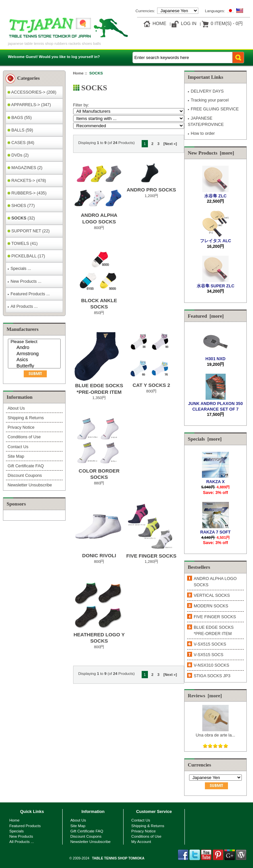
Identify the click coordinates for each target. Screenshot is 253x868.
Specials (16, 831)
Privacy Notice (21, 427)
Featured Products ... (29, 294)
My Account (141, 841)
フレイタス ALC (216, 238)
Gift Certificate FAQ (26, 466)
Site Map (16, 456)
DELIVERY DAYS (206, 91)
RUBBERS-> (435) (27, 193)
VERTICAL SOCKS (212, 595)
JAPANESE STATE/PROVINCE (206, 121)
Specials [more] (205, 439)
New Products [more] (211, 153)
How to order (201, 133)
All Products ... (23, 306)
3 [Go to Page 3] (158, 144)
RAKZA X (215, 479)
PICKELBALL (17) (26, 256)
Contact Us (18, 447)
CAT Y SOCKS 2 (151, 385)
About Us (16, 408)
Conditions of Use (24, 437)
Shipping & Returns (26, 418)
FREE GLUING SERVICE (213, 109)
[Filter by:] (129, 111)
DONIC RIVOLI (99, 555)
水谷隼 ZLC (215, 193)
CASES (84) (21, 143)
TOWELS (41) (23, 243)
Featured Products (25, 826)
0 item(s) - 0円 (227, 23)
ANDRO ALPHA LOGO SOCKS (215, 582)
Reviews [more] (205, 696)
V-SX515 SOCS (209, 655)
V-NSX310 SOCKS (211, 665)
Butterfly (35, 366)
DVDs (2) (18, 155)
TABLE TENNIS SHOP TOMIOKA (118, 858)
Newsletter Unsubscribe (30, 485)
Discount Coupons (25, 475)
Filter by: (81, 105)
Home (159, 23)
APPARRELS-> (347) (29, 105)
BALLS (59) (20, 130)
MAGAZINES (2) (25, 168)
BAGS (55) (20, 117)
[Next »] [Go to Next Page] (170, 144)
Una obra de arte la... (215, 732)
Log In (189, 23)
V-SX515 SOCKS (210, 644)
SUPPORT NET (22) (29, 231)
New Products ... (25, 281)
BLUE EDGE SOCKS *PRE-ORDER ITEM (214, 630)
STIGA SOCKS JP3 (212, 676)
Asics (35, 360)
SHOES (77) (21, 205)
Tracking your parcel (208, 100)
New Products (21, 836)
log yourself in (84, 57)
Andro (35, 348)
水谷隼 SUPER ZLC (216, 283)
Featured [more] (206, 316)
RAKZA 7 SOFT (215, 529)
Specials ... (19, 268)
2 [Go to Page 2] (153, 144)
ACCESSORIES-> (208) (32, 92)
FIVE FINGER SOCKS (151, 556)
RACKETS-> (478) (27, 180)
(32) (21, 218)
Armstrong (35, 354)
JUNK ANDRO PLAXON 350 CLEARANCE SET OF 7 (215, 404)
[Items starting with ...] (129, 118)
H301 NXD (215, 356)
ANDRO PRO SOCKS (151, 190)
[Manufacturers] (34, 354)
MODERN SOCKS (211, 606)
